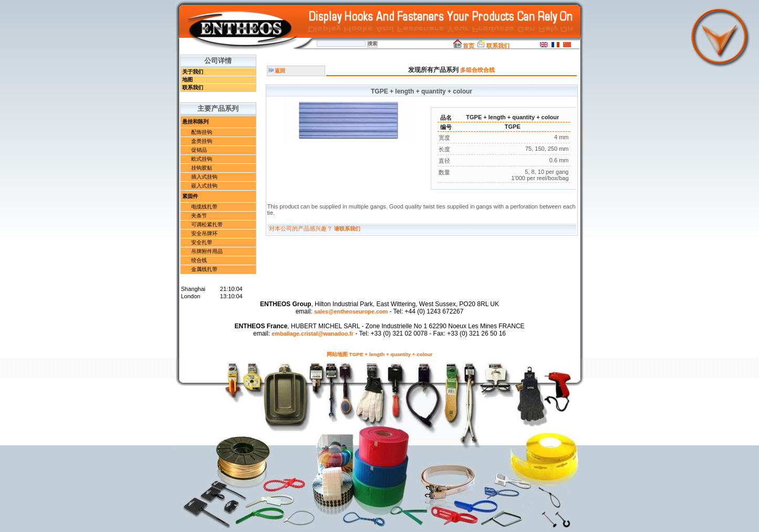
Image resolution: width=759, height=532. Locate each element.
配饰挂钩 (202, 132)
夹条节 (199, 216)
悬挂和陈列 (195, 122)
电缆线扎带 (204, 207)
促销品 (199, 150)
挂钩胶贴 (202, 168)
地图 (188, 80)
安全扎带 (202, 242)
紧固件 (190, 196)
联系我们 (493, 46)
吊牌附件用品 (207, 251)
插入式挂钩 (204, 177)
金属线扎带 (204, 269)
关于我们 (193, 72)
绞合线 (199, 260)
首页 (464, 46)
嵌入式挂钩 (204, 186)
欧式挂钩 (202, 159)
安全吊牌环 (204, 233)
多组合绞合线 (477, 70)
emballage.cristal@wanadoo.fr (313, 333)
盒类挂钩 (202, 141)
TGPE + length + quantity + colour (391, 354)
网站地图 (337, 354)
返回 (277, 71)
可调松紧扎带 (207, 225)
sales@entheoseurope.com (351, 311)
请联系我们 (347, 229)
